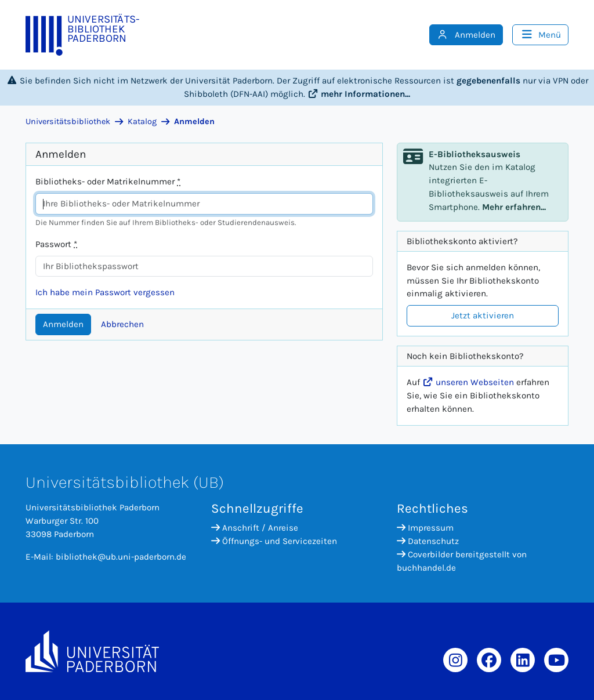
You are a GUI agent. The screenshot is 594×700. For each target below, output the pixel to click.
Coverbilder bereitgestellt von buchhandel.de (462, 561)
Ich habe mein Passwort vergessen (105, 292)
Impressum (425, 528)
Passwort (56, 244)
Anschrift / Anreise (255, 528)
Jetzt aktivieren (483, 315)
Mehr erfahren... (514, 207)
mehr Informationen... (359, 94)
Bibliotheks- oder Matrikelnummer (108, 182)
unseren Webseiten (468, 382)
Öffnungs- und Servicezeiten (274, 541)
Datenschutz (428, 541)
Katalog (142, 121)
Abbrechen (122, 324)
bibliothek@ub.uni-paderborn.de (121, 557)
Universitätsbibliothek (68, 121)
